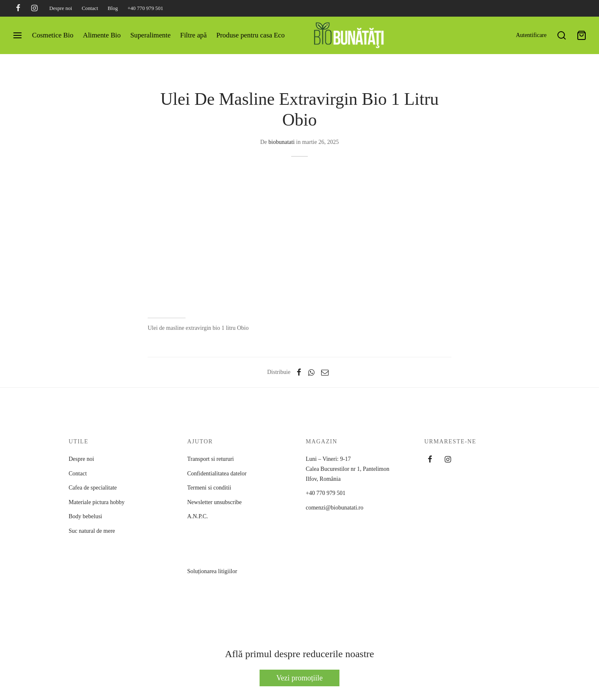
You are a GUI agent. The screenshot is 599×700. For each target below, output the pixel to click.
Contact (90, 8)
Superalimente (150, 35)
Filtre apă (193, 35)
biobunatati (281, 142)
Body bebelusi (85, 516)
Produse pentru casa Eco (251, 35)
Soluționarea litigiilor (217, 592)
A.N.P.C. (217, 537)
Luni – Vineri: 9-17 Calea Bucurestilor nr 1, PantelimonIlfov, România (348, 469)
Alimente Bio (102, 35)
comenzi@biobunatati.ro (334, 508)
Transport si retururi (210, 459)
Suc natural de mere (92, 531)
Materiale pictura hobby (97, 502)
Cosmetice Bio (53, 35)
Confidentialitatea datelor (217, 474)
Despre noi (61, 8)
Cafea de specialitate (93, 488)
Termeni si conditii (209, 488)
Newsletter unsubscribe (214, 502)
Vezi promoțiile (299, 678)
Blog (113, 8)
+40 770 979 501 (145, 8)
